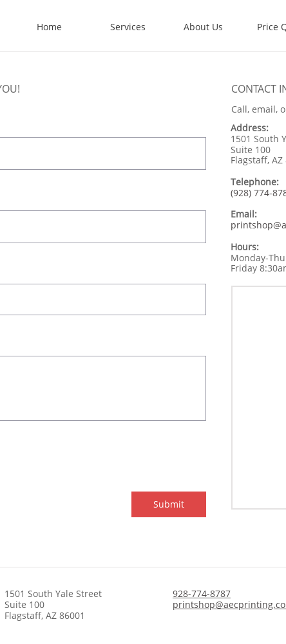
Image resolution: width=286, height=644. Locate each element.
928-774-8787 (202, 593)
